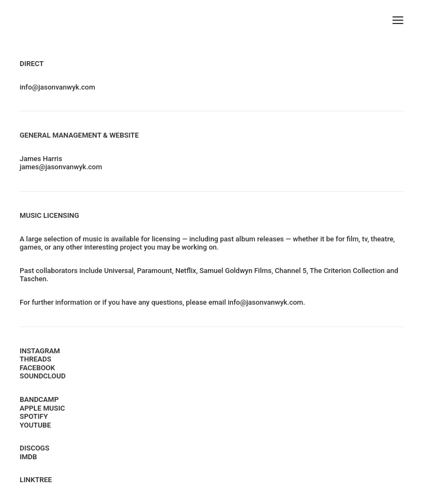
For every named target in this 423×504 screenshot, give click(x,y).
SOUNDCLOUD (43, 376)
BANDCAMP (39, 399)
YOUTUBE (35, 425)
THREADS (35, 359)
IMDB (28, 457)
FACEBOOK (37, 368)
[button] (398, 20)
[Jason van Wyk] (211, 20)
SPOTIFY (34, 416)
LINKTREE (36, 480)
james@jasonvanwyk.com (61, 167)
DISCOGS (34, 448)
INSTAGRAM (40, 351)
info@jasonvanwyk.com (57, 87)
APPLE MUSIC (42, 408)
